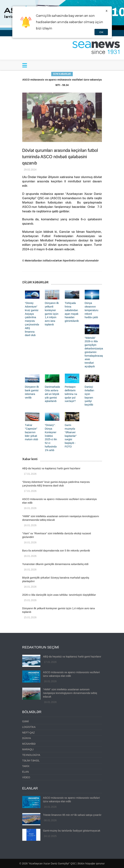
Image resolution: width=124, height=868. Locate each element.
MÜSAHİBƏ (29, 744)
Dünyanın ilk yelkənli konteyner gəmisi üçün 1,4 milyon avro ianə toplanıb (52, 314)
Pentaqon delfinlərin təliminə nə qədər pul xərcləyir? (71, 394)
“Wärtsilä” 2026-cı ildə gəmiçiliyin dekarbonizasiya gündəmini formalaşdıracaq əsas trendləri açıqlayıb (94, 352)
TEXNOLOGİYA (31, 755)
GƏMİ (26, 721)
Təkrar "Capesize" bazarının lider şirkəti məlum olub (32, 432)
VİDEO (26, 777)
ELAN (26, 772)
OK (101, 32)
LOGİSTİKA (29, 727)
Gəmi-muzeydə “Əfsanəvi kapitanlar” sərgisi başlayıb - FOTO (71, 436)
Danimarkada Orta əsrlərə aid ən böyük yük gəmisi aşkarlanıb (52, 394)
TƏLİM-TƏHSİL (31, 761)
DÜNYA (27, 738)
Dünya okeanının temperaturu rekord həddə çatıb (92, 310)
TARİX (26, 766)
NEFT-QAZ (29, 733)
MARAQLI (28, 749)
